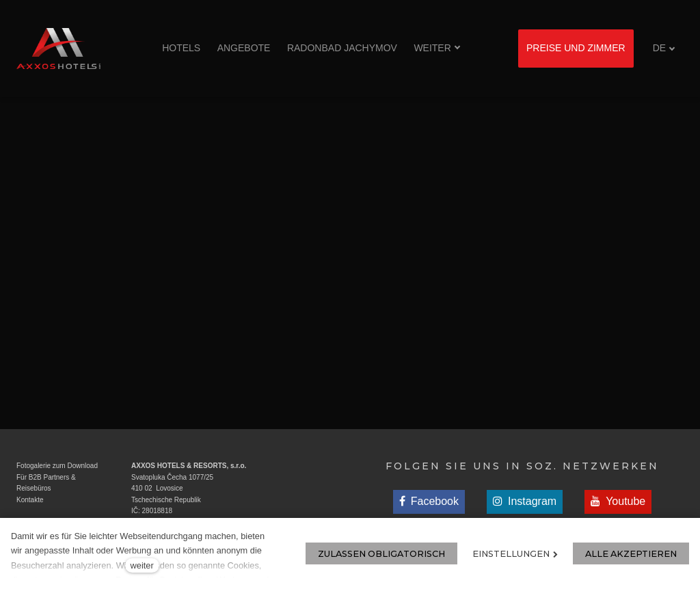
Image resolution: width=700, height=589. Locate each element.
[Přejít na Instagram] (525, 502)
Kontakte (30, 500)
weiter (142, 565)
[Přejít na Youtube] (618, 502)
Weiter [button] (437, 48)
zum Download (74, 466)
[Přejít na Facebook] (429, 502)
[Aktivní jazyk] (664, 48)
